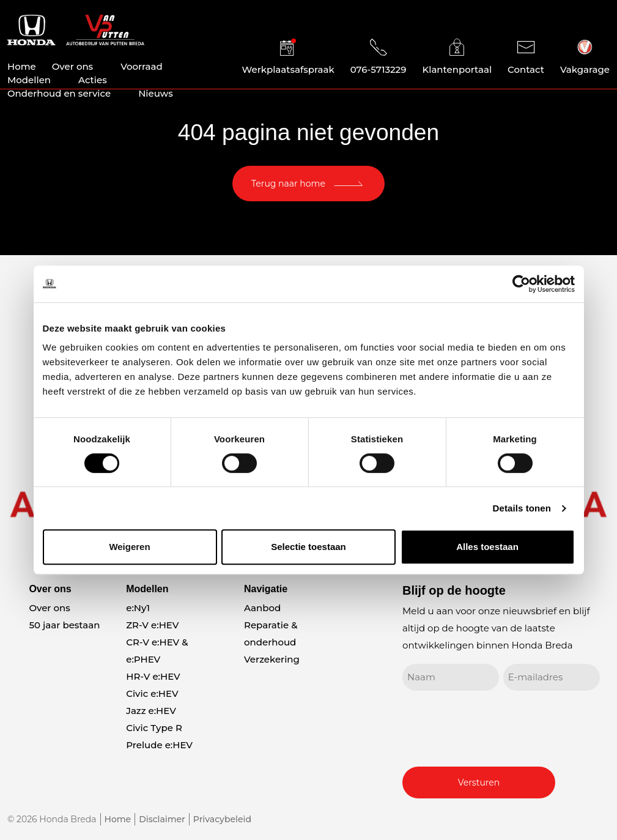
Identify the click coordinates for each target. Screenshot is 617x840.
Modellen (29, 80)
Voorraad (142, 66)
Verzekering (272, 659)
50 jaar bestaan (64, 625)
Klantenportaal (457, 57)
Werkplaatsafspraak (288, 57)
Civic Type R (154, 728)
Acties (93, 80)
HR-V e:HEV (153, 676)
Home (22, 66)
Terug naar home (288, 184)
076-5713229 (379, 57)
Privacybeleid (222, 819)
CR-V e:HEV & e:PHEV (157, 651)
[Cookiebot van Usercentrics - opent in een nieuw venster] (521, 284)
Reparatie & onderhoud (271, 634)
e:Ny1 (138, 608)
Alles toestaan (487, 547)
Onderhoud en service (59, 93)
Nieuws (156, 93)
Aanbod (262, 608)
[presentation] (495, 727)
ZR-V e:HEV (152, 625)
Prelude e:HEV (159, 745)
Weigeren (129, 547)
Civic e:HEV (152, 693)
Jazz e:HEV (151, 711)
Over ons (72, 66)
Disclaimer (162, 819)
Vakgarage (585, 57)
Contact (526, 57)
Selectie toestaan (308, 547)
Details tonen (522, 508)
